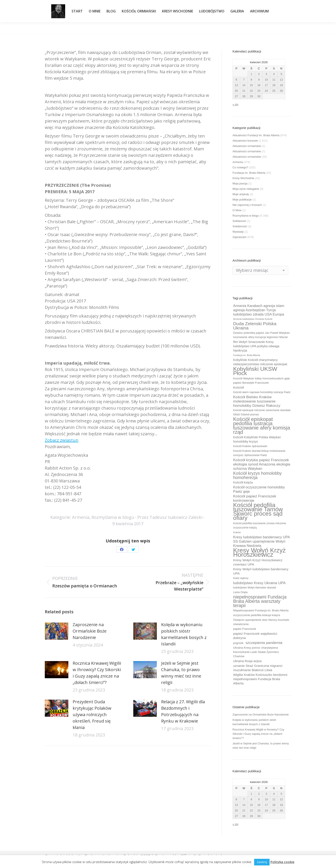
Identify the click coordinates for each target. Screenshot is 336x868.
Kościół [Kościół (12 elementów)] (238, 387)
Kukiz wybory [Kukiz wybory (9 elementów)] (241, 578)
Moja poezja (240, 183)
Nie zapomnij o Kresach (247, 205)
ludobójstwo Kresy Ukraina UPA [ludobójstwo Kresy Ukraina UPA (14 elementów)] (259, 583)
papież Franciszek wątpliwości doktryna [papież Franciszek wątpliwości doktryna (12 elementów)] (255, 636)
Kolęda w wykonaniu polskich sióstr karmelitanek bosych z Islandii (184, 634)
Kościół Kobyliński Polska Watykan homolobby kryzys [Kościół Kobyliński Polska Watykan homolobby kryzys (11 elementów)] (257, 439)
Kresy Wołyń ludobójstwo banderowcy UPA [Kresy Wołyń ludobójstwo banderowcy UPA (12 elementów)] (261, 571)
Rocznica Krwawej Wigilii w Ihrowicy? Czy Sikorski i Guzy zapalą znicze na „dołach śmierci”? (97, 673)
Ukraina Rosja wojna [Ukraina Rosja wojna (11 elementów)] (247, 661)
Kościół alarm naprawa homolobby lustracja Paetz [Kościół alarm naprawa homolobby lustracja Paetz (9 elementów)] (262, 392)
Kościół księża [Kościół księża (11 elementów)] (243, 482)
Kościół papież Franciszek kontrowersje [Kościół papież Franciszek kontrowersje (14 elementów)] (255, 498)
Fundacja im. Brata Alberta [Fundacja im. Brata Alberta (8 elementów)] (247, 355)
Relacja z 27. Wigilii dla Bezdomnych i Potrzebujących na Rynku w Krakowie (183, 711)
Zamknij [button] (262, 862)
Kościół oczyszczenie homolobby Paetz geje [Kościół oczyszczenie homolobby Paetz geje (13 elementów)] (259, 489)
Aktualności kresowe (245, 141)
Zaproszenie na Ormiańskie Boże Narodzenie (90, 631)
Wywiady (238, 232)
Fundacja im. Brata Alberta (249, 173)
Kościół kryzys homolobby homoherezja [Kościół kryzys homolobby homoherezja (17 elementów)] (257, 475)
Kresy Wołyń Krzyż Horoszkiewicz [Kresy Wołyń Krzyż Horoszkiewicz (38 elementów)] (259, 552)
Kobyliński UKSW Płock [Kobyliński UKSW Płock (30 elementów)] (255, 371)
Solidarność (240, 226)
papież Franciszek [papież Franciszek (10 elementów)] (245, 629)
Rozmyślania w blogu (113, 517)
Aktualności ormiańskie (247, 146)
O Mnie (237, 210)
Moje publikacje (242, 200)
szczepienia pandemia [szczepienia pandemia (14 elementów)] (264, 643)
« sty (235, 104)
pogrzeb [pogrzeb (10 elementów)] (238, 643)
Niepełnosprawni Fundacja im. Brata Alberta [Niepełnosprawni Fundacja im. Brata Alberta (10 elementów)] (261, 610)
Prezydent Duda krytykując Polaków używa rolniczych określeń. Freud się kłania (92, 715)
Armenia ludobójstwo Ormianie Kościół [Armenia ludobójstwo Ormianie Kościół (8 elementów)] (253, 319)
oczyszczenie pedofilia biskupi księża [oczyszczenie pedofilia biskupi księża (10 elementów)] (257, 615)
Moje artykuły (241, 194)
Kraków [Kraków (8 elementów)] (237, 532)
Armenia (81, 517)
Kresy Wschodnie (243, 178)
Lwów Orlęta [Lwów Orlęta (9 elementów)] (240, 592)
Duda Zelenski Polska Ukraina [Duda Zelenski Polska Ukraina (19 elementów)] (255, 326)
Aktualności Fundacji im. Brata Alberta (256, 135)
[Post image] (57, 631)
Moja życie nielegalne (246, 189)
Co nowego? (240, 167)
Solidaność (239, 221)
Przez (170, 517)
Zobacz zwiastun (62, 440)
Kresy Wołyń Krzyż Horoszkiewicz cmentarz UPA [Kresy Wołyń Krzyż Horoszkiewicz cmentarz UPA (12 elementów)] (258, 562)
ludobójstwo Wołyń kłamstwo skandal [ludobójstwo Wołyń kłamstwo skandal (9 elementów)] (255, 588)
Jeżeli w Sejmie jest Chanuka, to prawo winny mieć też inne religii (181, 673)
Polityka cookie (282, 862)
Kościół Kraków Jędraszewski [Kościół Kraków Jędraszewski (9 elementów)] (250, 446)
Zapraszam (239, 237)
